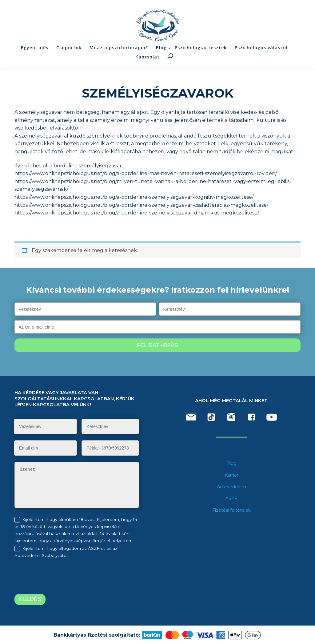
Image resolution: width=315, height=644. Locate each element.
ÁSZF (231, 498)
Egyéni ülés (35, 51)
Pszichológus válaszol (261, 51)
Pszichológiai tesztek (201, 51)
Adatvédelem (231, 487)
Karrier (231, 475)
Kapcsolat (148, 61)
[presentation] (66, 577)
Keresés (170, 60)
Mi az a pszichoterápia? (119, 51)
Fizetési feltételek (231, 510)
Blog (161, 51)
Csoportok (69, 51)
